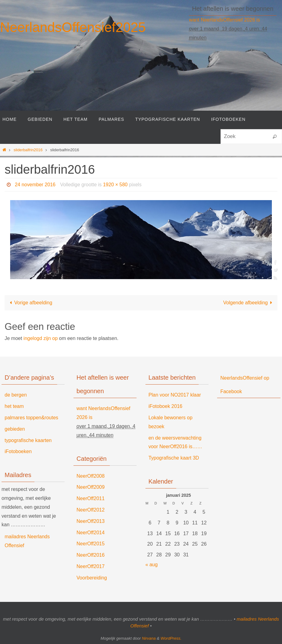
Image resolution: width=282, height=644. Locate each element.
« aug (152, 565)
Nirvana (149, 638)
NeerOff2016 (91, 555)
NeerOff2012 (91, 510)
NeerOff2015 (91, 544)
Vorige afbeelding (30, 303)
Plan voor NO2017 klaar (175, 395)
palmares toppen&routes (31, 418)
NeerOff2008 (91, 476)
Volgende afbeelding (249, 303)
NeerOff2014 (91, 533)
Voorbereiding (92, 578)
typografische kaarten (28, 440)
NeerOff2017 (91, 566)
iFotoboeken (18, 451)
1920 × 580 (116, 185)
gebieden (15, 429)
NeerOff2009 (91, 487)
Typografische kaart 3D (174, 458)
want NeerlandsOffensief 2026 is (224, 20)
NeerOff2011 (91, 498)
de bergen (16, 395)
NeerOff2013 (91, 521)
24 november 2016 (35, 185)
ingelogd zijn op (40, 338)
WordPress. (171, 638)
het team (14, 406)
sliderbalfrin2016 (28, 150)
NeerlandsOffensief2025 (73, 27)
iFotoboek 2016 (165, 406)
